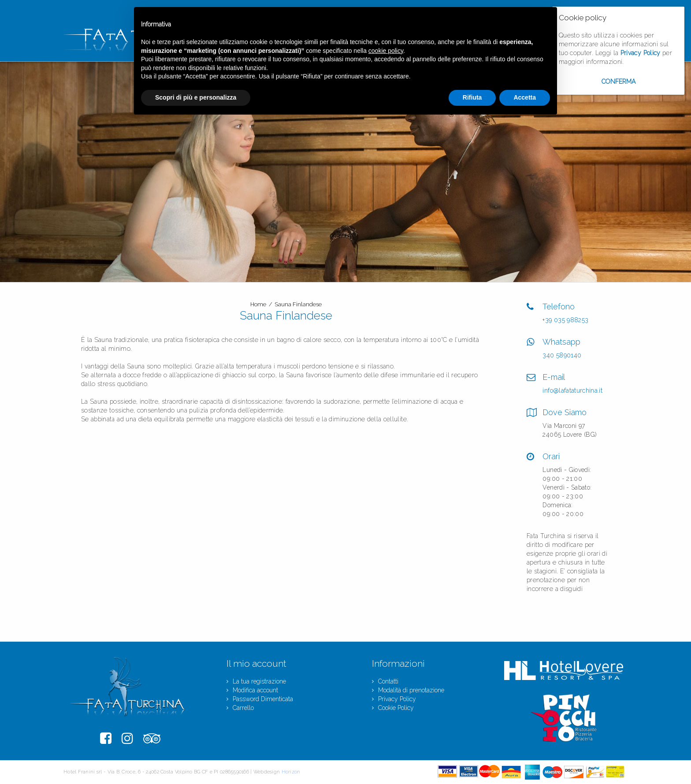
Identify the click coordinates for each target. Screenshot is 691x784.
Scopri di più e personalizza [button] (196, 97)
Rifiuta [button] (472, 97)
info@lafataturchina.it (572, 390)
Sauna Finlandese (298, 304)
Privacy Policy (641, 53)
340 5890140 (562, 355)
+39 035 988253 (565, 320)
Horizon (291, 772)
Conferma (619, 82)
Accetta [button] (525, 97)
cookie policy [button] (386, 51)
